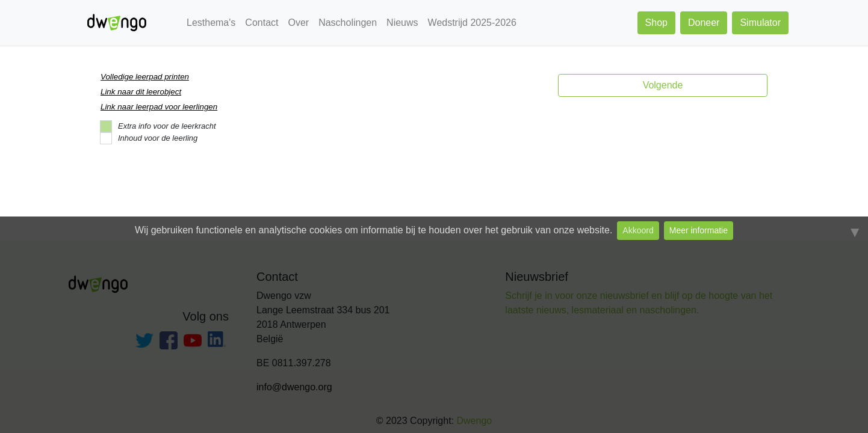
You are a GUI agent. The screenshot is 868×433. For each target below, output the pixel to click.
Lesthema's (211, 23)
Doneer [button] (704, 23)
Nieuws (402, 23)
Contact (262, 23)
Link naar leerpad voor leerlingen (159, 107)
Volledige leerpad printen (145, 77)
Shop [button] (656, 23)
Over (298, 23)
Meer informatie (699, 230)
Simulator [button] (760, 23)
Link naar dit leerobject (141, 92)
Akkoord (638, 230)
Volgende (663, 85)
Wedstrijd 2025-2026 (472, 23)
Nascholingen (348, 23)
